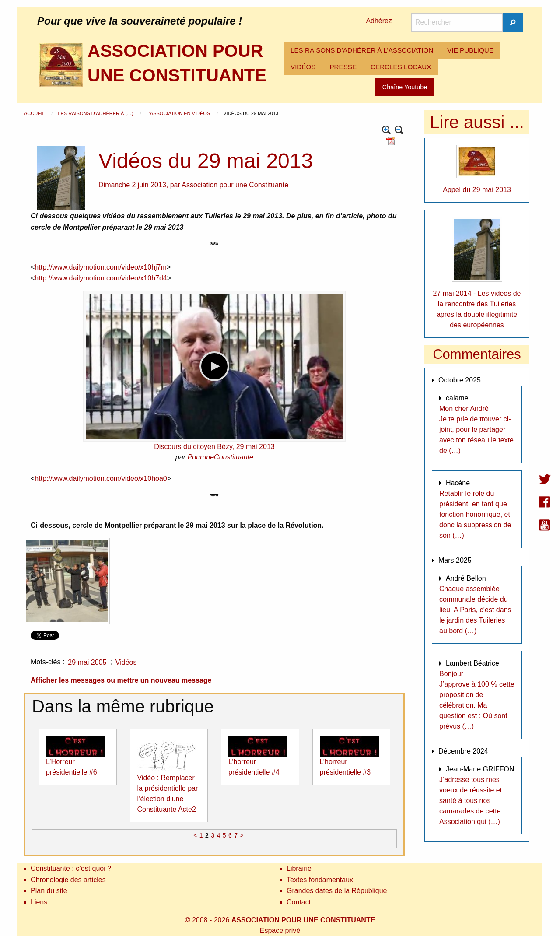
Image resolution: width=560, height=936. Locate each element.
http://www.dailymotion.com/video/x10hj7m (100, 267)
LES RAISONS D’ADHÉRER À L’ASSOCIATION (362, 50)
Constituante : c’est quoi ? (71, 868)
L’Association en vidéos (179, 113)
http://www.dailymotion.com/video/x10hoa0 (101, 479)
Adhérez (379, 21)
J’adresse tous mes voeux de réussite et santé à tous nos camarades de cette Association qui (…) (471, 801)
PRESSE (343, 67)
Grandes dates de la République (337, 891)
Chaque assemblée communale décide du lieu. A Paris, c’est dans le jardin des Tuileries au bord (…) (475, 610)
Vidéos (126, 662)
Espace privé (280, 931)
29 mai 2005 (87, 662)
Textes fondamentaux (320, 880)
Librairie (299, 868)
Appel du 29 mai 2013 (477, 190)
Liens (39, 902)
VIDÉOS (303, 67)
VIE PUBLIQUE (470, 50)
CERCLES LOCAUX (401, 67)
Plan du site (49, 891)
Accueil (35, 113)
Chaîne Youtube (405, 87)
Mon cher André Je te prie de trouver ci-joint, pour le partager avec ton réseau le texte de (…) (476, 429)
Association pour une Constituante (235, 185)
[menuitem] (362, 50)
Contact (299, 902)
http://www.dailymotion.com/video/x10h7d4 (101, 278)
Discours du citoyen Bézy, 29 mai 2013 (214, 447)
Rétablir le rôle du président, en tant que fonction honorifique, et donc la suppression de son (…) (475, 514)
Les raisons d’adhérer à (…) (96, 113)
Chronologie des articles (68, 880)
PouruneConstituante (220, 457)
